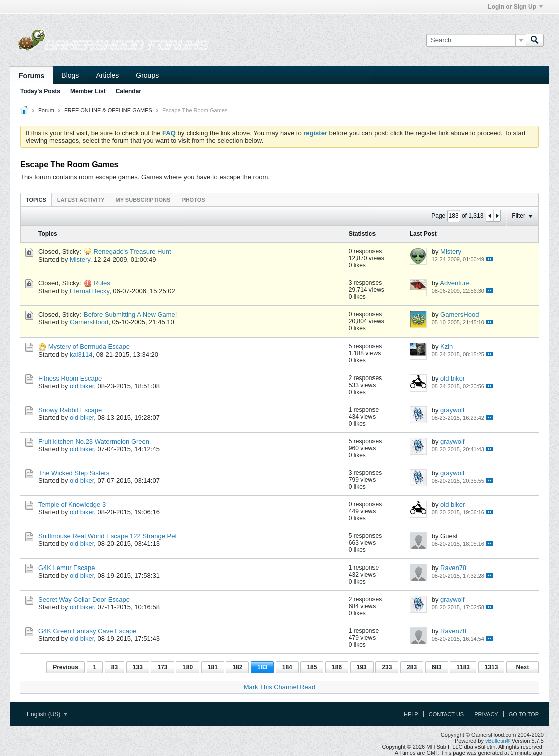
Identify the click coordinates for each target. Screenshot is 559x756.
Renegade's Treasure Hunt (133, 251)
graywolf (452, 410)
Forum (46, 110)
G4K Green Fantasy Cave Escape (87, 631)
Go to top (524, 714)
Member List (88, 91)
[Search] (476, 40)
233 (387, 667)
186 (337, 667)
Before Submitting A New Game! (130, 315)
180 (188, 667)
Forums (31, 76)
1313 (492, 667)
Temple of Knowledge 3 (72, 505)
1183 (463, 667)
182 (237, 667)
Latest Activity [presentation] (81, 200)
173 (162, 667)
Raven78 (453, 568)
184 (287, 667)
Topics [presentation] (36, 200)
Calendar (129, 91)
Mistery (80, 259)
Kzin (446, 347)
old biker (82, 386)
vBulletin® (498, 741)
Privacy (486, 714)
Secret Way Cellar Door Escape (84, 599)
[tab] (36, 199)
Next (522, 667)
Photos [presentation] (193, 200)
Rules (102, 283)
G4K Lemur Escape (66, 568)
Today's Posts (40, 91)
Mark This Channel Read (280, 687)
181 (213, 667)
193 (362, 667)
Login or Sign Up (515, 7)
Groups (147, 75)
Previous (65, 667)
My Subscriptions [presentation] (143, 200)
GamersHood (89, 322)
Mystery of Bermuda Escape (89, 347)
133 (138, 667)
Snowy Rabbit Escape (70, 410)
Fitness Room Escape (70, 378)
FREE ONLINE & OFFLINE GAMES (108, 110)
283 (412, 667)
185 (312, 667)
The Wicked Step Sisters (74, 473)
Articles (107, 75)
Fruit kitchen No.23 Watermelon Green (94, 441)
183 (262, 667)
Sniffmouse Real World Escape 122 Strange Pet (108, 536)
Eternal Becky (89, 291)
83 (115, 667)
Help (411, 714)
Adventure (454, 283)
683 (437, 667)
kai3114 (81, 355)
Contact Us (446, 714)
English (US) (47, 714)
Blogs (70, 75)
